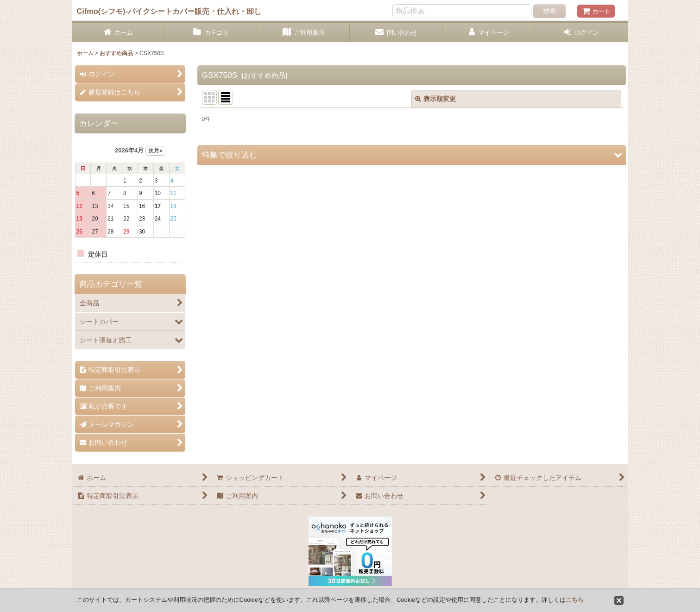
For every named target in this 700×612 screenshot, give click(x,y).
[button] (412, 155)
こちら (575, 600)
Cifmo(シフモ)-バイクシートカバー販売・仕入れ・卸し (169, 11)
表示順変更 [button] (435, 99)
